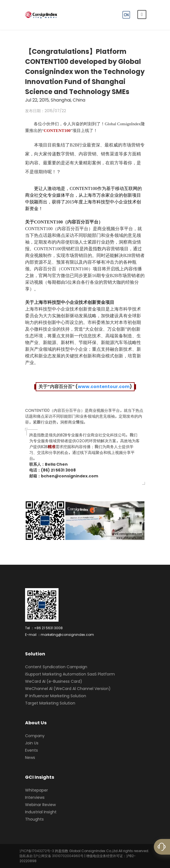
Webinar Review (40, 805)
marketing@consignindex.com (67, 635)
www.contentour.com (104, 387)
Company (35, 736)
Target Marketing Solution (50, 703)
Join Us (32, 743)
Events (31, 750)
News (30, 758)
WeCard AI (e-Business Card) (54, 681)
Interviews (35, 797)
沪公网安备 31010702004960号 (59, 856)
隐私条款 (26, 856)
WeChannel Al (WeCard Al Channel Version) (68, 689)
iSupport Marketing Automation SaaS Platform (70, 674)
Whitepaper (37, 790)
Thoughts (34, 819)
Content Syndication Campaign (56, 667)
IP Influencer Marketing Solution (56, 696)
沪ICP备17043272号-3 (37, 851)
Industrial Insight (41, 812)
